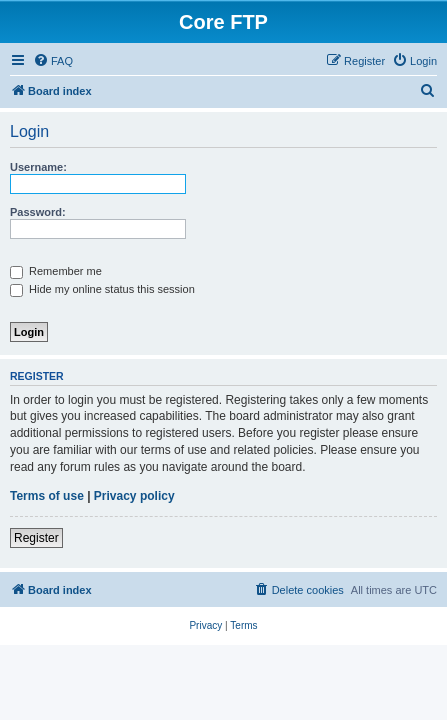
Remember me (56, 271)
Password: (38, 212)
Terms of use (47, 496)
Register (36, 538)
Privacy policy (134, 496)
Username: (38, 167)
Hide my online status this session (102, 289)
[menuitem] (53, 61)
